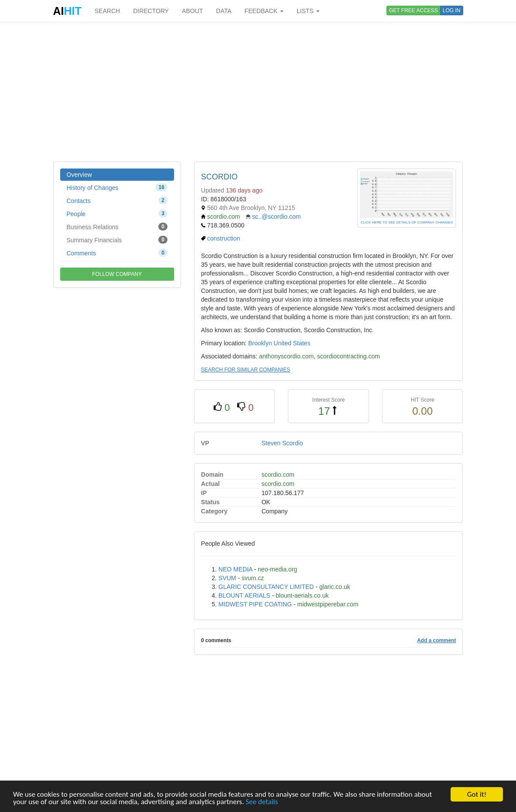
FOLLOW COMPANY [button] (117, 274)
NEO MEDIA (236, 569)
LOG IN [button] (452, 10)
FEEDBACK (264, 11)
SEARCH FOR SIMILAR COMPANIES (246, 370)
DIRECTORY (151, 11)
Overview (79, 175)
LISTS (308, 11)
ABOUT (192, 11)
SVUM (227, 578)
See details (262, 802)
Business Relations (117, 227)
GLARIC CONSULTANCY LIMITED (266, 587)
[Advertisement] (258, 92)
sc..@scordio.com (276, 217)
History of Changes (117, 187)
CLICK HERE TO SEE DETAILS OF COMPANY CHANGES (407, 222)
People (117, 213)
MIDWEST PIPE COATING (255, 604)
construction (224, 238)
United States (292, 343)
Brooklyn (260, 343)
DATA (224, 11)
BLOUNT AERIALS (244, 595)
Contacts (117, 200)
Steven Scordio (282, 443)
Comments (117, 253)
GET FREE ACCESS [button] (413, 10)
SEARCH (107, 11)
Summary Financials (117, 240)
